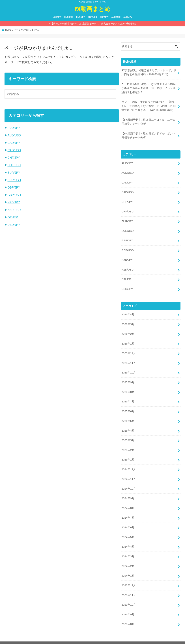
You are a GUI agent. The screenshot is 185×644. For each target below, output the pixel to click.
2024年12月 (129, 465)
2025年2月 (128, 446)
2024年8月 (128, 504)
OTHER (13, 217)
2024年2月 (128, 561)
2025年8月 (128, 389)
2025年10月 (129, 370)
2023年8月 (128, 618)
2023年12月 (129, 580)
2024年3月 (128, 551)
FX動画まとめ (92, 9)
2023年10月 (129, 599)
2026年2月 (128, 331)
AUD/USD (116, 17)
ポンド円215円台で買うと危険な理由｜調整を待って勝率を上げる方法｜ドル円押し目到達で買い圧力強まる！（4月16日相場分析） (149, 105)
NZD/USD (14, 210)
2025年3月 (128, 437)
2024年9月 (128, 494)
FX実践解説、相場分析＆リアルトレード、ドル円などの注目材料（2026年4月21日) (149, 72)
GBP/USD (92, 17)
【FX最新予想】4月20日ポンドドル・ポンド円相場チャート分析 (148, 135)
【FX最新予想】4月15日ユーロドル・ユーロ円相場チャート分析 (148, 121)
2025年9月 (128, 379)
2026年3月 (128, 322)
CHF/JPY (14, 158)
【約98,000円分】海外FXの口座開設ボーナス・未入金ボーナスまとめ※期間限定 (93, 24)
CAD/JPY (14, 143)
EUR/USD (69, 17)
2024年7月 (128, 513)
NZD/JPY (14, 202)
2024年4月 (128, 542)
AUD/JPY (128, 17)
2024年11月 (129, 475)
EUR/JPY (81, 17)
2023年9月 (128, 609)
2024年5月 (128, 532)
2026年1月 (128, 341)
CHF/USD (14, 165)
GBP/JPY (104, 17)
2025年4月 (128, 427)
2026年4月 (128, 312)
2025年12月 (129, 350)
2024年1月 (128, 571)
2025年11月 (129, 360)
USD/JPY (57, 17)
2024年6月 (128, 523)
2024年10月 (129, 484)
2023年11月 (129, 590)
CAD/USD (14, 150)
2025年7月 (128, 398)
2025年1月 (128, 456)
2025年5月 (128, 417)
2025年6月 (128, 408)
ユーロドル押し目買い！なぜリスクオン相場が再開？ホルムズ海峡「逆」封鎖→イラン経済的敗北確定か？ (149, 88)
